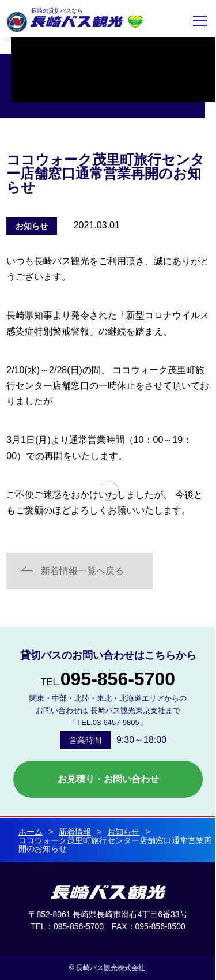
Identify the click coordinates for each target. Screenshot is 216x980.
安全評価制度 (135, 22)
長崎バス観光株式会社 (65, 22)
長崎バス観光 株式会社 (108, 892)
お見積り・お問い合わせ (108, 779)
